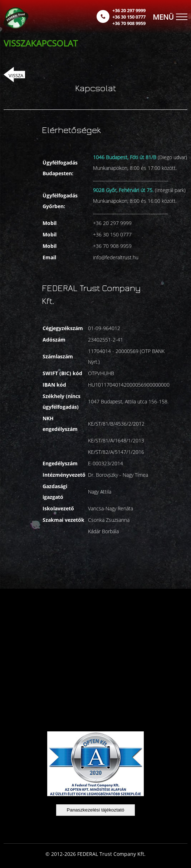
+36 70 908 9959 (129, 23)
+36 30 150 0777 (129, 17)
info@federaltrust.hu (116, 257)
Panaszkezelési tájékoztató (96, 810)
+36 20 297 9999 (129, 10)
